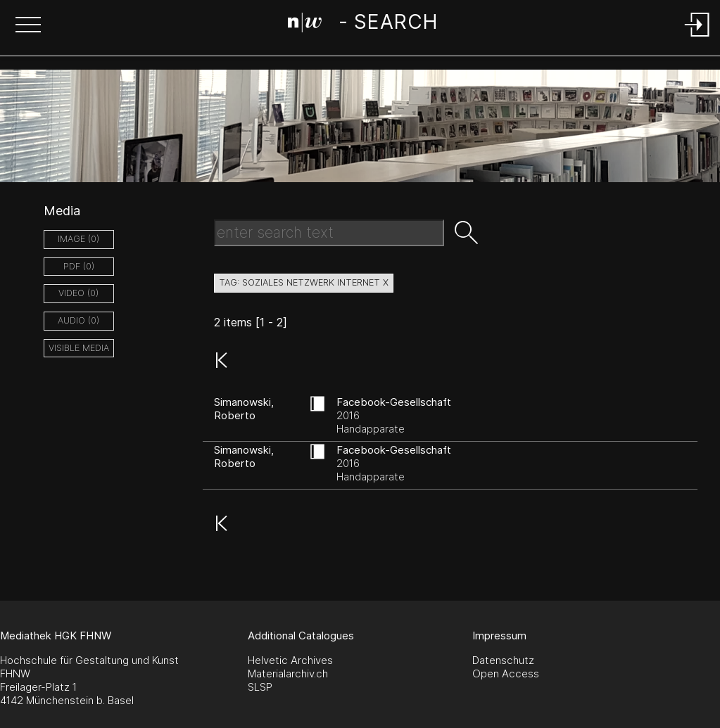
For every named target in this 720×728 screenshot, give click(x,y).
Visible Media (79, 348)
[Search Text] (329, 233)
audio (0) (78, 320)
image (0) (78, 239)
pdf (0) (79, 266)
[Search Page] (363, 25)
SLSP (260, 687)
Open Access (506, 673)
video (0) (78, 293)
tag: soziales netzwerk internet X (304, 282)
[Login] (697, 38)
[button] (28, 26)
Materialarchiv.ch (288, 673)
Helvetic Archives (290, 660)
